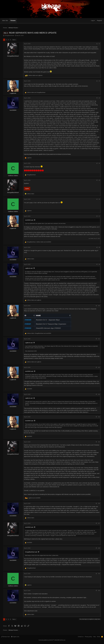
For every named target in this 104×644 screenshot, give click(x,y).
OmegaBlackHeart (9, 35)
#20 (99, 591)
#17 (99, 523)
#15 (99, 442)
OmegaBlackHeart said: (31, 552)
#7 (99, 216)
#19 (99, 574)
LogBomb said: (29, 268)
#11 (99, 339)
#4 (99, 163)
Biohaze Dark (6, 637)
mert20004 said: (29, 220)
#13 (99, 394)
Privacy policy (88, 637)
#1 (99, 44)
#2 (99, 81)
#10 (99, 306)
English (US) (15, 637)
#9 (99, 264)
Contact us (81, 637)
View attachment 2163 (31, 351)
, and (39, 242)
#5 (99, 180)
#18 (99, 548)
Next (14, 40)
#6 (99, 199)
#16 (99, 503)
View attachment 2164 (31, 611)
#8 (99, 247)
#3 (99, 98)
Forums (13, 20)
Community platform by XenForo (52, 640)
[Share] (97, 44)
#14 (99, 417)
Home (99, 637)
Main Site (5, 20)
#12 (99, 367)
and (35, 75)
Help (95, 637)
